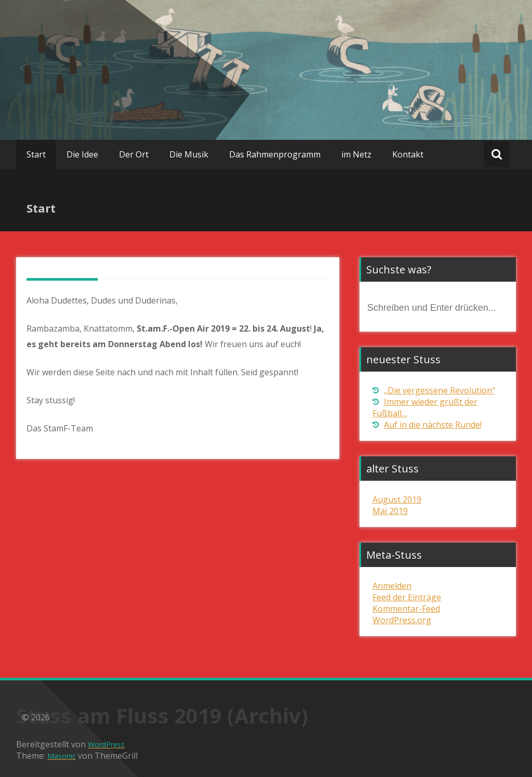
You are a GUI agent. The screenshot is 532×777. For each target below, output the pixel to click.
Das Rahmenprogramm (275, 154)
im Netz (356, 154)
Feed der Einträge (407, 597)
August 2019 (397, 499)
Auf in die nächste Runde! (433, 425)
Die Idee (82, 154)
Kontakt (408, 154)
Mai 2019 (390, 511)
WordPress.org (402, 620)
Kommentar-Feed (406, 609)
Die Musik (189, 154)
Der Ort (134, 154)
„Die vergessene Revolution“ (440, 390)
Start (36, 154)
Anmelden (392, 586)
